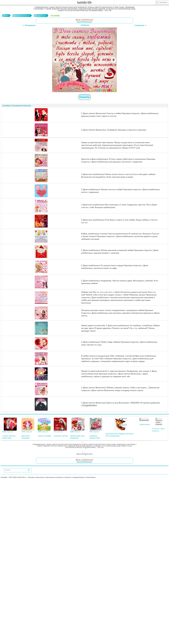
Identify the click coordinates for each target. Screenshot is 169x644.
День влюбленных (85, 22)
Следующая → (140, 25)
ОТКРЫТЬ (85, 25)
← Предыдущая (29, 25)
